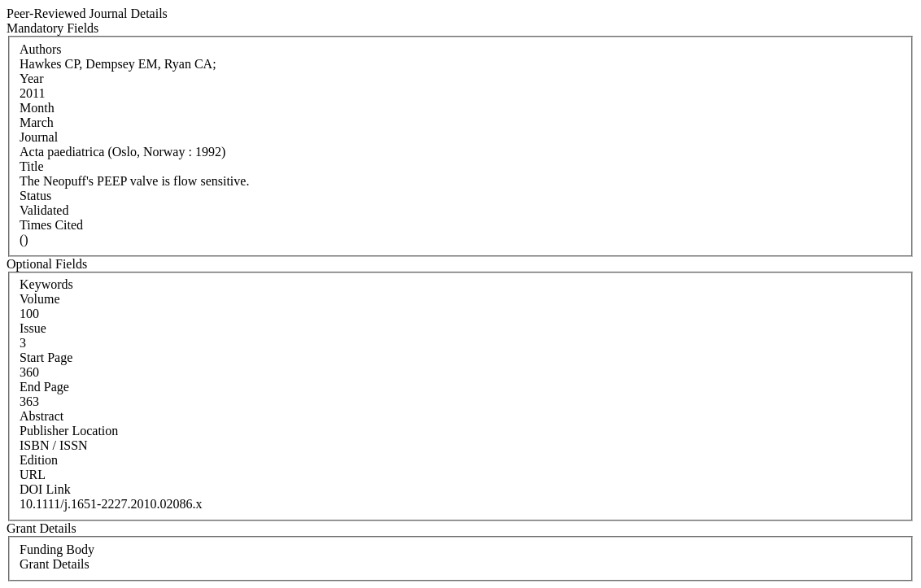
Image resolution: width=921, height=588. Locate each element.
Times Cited (51, 225)
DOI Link (45, 489)
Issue (33, 328)
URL (33, 475)
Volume (39, 299)
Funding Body (57, 549)
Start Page (46, 357)
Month (37, 108)
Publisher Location (69, 431)
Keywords (46, 284)
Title (32, 166)
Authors (41, 49)
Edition (39, 460)
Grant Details (55, 564)
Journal (39, 137)
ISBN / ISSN (54, 445)
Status (35, 196)
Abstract (41, 416)
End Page (44, 387)
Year (31, 78)
